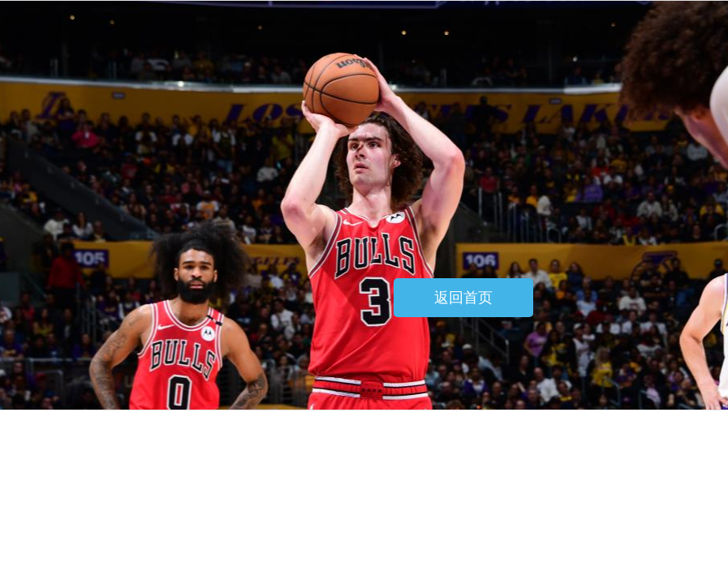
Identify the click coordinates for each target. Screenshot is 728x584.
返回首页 (463, 298)
